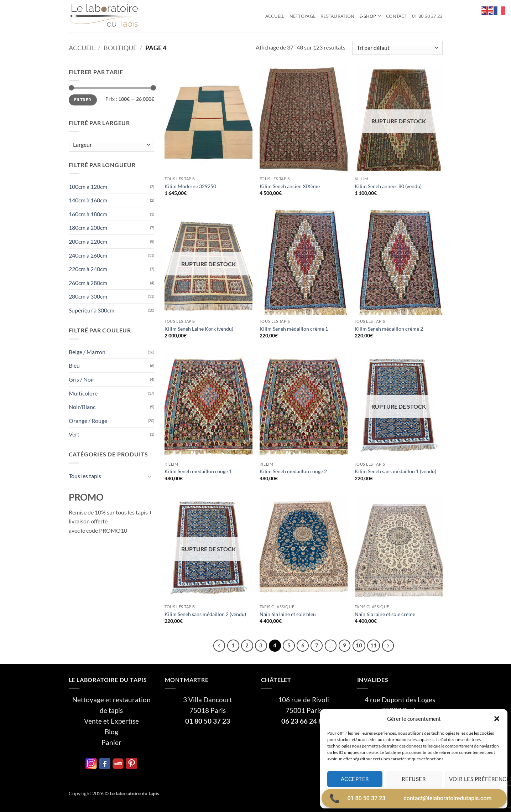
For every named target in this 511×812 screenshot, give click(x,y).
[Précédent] (219, 646)
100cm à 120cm (88, 187)
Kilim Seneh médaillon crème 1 (294, 329)
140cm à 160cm (88, 200)
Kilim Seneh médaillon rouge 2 (293, 471)
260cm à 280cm (88, 283)
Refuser (414, 779)
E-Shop (370, 16)
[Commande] (397, 48)
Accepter (355, 779)
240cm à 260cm (88, 255)
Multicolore (83, 393)
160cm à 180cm (88, 214)
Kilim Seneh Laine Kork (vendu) (199, 329)
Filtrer (83, 100)
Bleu (74, 365)
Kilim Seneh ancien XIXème (290, 186)
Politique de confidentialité (432, 796)
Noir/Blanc (82, 407)
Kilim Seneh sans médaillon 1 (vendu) (395, 471)
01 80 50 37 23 (427, 16)
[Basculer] (150, 476)
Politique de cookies (385, 796)
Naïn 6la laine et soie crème (385, 614)
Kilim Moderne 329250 (190, 186)
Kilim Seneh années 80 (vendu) (388, 186)
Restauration (337, 16)
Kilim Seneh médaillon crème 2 (389, 329)
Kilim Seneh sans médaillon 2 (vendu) (205, 614)
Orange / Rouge (88, 421)
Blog (111, 732)
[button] (497, 719)
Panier (111, 743)
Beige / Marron (87, 352)
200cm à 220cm (88, 241)
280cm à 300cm (88, 296)
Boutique (120, 48)
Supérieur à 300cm (92, 310)
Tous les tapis (85, 476)
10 (359, 645)
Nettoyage (303, 16)
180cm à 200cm (88, 227)
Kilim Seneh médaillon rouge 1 (198, 471)
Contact (397, 16)
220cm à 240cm (88, 269)
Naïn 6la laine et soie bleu (288, 614)
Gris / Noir (82, 379)
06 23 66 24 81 (304, 721)
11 (374, 645)
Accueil (275, 16)
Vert (74, 434)
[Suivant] (388, 646)
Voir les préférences (475, 779)
